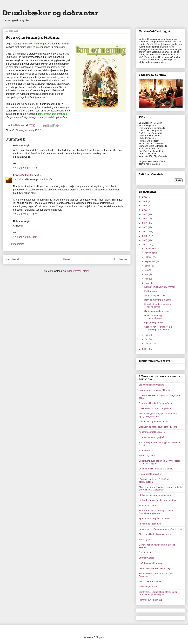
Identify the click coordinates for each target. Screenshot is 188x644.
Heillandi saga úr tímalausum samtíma (158, 500)
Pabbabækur (151, 291)
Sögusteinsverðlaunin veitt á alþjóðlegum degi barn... (158, 328)
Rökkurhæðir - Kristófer (150, 581)
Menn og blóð (146, 539)
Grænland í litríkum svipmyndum (155, 408)
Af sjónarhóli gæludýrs (150, 524)
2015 (145, 219)
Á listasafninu (145, 553)
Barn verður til (146, 450)
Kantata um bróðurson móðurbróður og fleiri (160, 529)
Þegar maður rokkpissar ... (152, 432)
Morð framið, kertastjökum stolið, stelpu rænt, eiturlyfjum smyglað (158, 593)
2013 (145, 227)
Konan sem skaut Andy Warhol (159, 287)
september (150, 261)
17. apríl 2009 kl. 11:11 (25, 237)
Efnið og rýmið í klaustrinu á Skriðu (156, 469)
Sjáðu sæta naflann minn (157, 311)
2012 (145, 232)
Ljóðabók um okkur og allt (151, 563)
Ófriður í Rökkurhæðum (150, 474)
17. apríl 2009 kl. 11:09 (25, 214)
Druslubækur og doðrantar (51, 13)
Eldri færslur (120, 259)
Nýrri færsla (13, 259)
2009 (145, 245)
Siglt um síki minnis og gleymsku (155, 534)
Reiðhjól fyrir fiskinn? (149, 587)
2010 (145, 240)
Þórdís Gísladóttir (23, 175)
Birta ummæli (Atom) (78, 271)
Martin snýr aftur (147, 456)
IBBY (38, 130)
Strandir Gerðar (146, 558)
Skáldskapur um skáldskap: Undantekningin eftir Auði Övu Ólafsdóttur (160, 489)
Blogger (100, 637)
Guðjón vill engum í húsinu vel (154, 421)
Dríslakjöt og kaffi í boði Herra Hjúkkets (158, 427)
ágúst (148, 266)
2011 (145, 236)
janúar (148, 344)
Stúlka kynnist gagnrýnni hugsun (155, 495)
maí (147, 279)
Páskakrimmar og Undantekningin (153, 317)
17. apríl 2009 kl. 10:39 (25, 168)
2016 (145, 214)
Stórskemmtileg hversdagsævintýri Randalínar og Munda (156, 512)
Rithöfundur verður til (149, 505)
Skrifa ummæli (17, 244)
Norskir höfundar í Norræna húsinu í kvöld (158, 306)
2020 (145, 197)
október (149, 257)
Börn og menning (25, 130)
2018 (145, 206)
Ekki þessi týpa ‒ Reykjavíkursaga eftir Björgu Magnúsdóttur (158, 415)
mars (148, 335)
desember (150, 248)
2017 (145, 210)
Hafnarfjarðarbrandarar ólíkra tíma (156, 390)
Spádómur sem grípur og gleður (155, 519)
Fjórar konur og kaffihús (150, 600)
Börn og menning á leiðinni (157, 300)
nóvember (150, 253)
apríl (147, 283)
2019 (145, 201)
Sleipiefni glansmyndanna (151, 385)
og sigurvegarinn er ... (155, 323)
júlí (147, 270)
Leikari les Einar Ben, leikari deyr (155, 568)
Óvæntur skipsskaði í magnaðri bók (156, 403)
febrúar (149, 339)
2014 (145, 223)
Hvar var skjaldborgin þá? (151, 437)
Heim (66, 259)
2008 (145, 349)
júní (147, 274)
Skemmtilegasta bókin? (156, 296)
